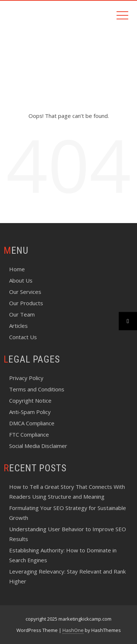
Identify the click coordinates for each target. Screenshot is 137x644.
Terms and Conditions (37, 389)
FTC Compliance (29, 434)
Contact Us (23, 337)
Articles (18, 326)
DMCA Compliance (32, 423)
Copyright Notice (30, 400)
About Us (21, 280)
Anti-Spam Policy (30, 412)
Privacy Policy (26, 378)
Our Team (22, 314)
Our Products (26, 303)
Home (17, 269)
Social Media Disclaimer (38, 446)
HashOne (73, 630)
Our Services (25, 292)
